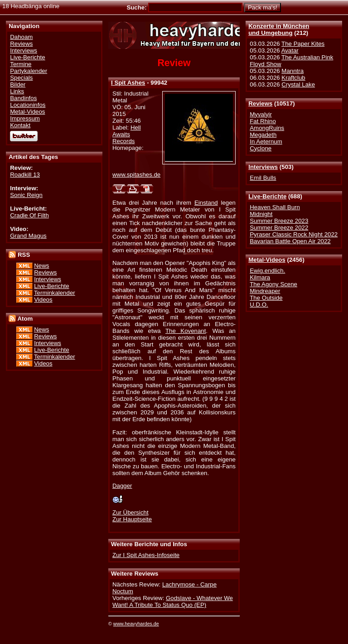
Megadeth (263, 135)
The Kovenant (186, 331)
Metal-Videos (267, 260)
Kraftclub (293, 78)
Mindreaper (265, 291)
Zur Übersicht (130, 512)
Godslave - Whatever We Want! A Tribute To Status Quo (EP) (173, 601)
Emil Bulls (263, 178)
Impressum (25, 118)
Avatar (290, 50)
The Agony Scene (273, 284)
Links (17, 91)
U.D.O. (259, 305)
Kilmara (260, 277)
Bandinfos (23, 98)
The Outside (266, 298)
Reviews (260, 103)
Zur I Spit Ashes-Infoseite (146, 555)
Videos (43, 300)
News (41, 266)
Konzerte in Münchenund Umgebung (279, 29)
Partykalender (29, 71)
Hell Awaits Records (127, 134)
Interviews (263, 167)
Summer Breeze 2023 (279, 221)
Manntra (292, 71)
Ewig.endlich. (267, 271)
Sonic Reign (26, 195)
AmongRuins (267, 128)
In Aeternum (266, 142)
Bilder (18, 84)
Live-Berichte (267, 196)
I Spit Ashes (128, 83)
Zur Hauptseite (132, 519)
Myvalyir (261, 114)
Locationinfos (28, 105)
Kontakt (20, 125)
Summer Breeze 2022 (279, 228)
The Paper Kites (303, 44)
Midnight (261, 214)
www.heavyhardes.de (136, 624)
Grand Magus (28, 236)
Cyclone (261, 148)
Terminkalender (55, 293)
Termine (21, 64)
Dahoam (21, 37)
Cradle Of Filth (29, 215)
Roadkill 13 (25, 175)
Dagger (122, 486)
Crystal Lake (298, 84)
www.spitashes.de (136, 175)
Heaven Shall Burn (275, 207)
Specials (21, 78)
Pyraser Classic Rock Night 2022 (294, 234)
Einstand (206, 203)
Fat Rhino (263, 121)
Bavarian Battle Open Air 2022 (290, 241)
